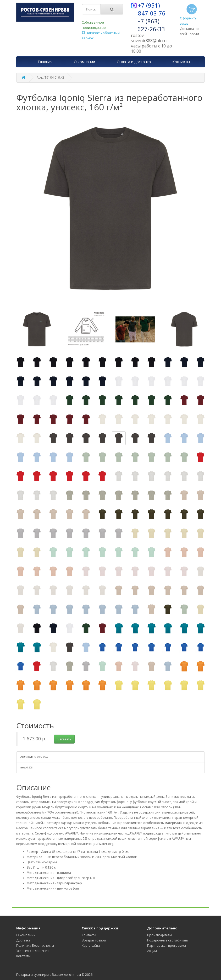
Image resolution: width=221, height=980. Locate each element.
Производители (159, 935)
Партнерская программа (167, 946)
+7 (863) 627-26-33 (151, 25)
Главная (45, 62)
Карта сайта (91, 946)
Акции (152, 951)
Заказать (64, 739)
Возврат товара (94, 940)
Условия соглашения (33, 951)
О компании (26, 935)
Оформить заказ (189, 14)
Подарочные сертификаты (168, 940)
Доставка (23, 940)
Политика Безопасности (35, 946)
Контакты (23, 956)
